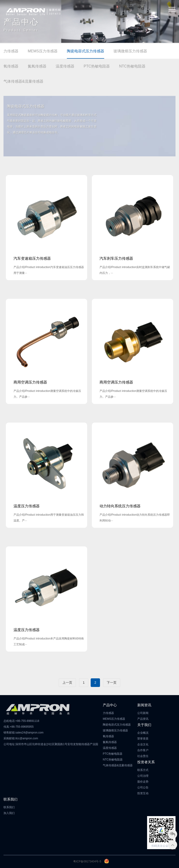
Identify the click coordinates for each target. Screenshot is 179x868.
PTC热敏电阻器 (97, 66)
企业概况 (143, 733)
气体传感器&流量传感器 (23, 81)
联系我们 (9, 807)
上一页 (67, 683)
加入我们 (9, 813)
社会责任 (143, 756)
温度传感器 (65, 66)
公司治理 (143, 776)
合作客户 (143, 750)
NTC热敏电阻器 (132, 66)
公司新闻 (143, 713)
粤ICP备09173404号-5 (87, 861)
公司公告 (143, 787)
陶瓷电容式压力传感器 (86, 51)
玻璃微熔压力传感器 (130, 51)
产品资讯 (143, 719)
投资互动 (143, 793)
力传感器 (11, 51)
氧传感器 (11, 66)
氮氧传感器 (37, 66)
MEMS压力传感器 (43, 51)
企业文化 (143, 744)
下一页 (112, 683)
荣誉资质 (143, 739)
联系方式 (143, 770)
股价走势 (143, 782)
